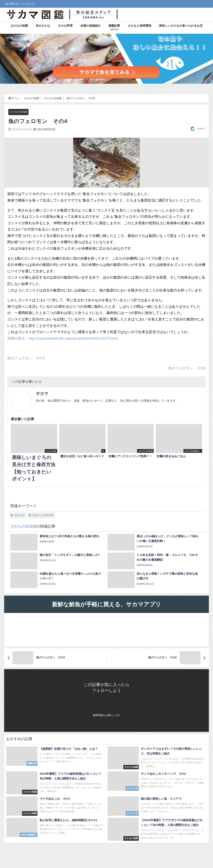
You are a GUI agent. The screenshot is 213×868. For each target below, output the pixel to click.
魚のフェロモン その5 (187, 368)
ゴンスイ (20, 515)
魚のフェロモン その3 (26, 358)
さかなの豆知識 (19, 112)
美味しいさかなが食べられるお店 (181, 26)
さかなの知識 (19, 26)
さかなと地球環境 (140, 26)
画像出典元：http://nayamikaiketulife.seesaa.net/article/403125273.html (63, 338)
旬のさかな (43, 26)
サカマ (201, 129)
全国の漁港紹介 (90, 26)
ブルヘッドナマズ (43, 515)
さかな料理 (65, 26)
